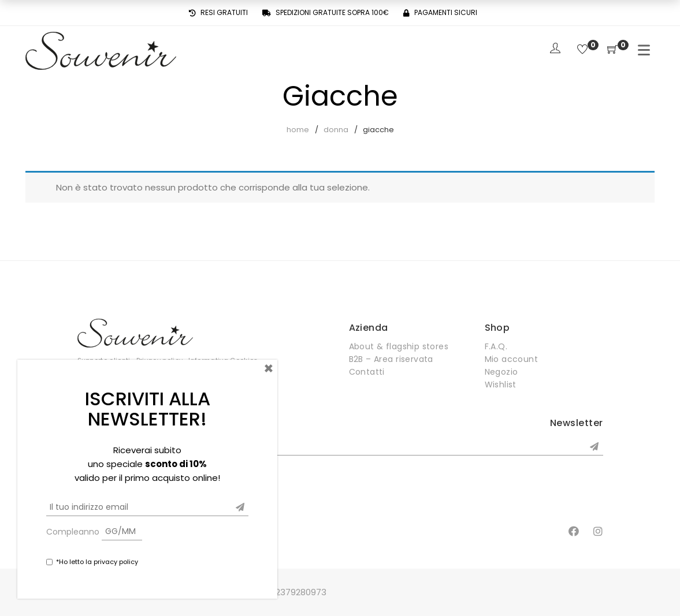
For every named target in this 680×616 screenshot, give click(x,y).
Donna (336, 130)
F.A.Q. (496, 346)
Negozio (501, 372)
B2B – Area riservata (391, 359)
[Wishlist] (582, 50)
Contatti (367, 372)
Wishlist (501, 384)
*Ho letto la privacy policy (97, 562)
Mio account (512, 359)
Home (298, 130)
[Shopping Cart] (612, 50)
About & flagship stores (399, 346)
